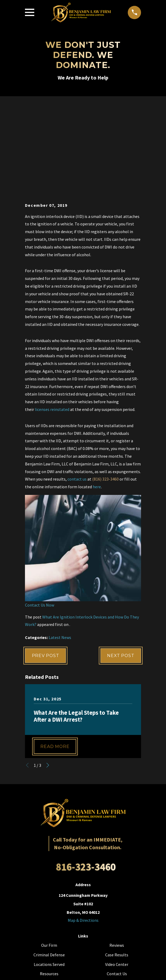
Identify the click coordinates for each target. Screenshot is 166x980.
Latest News (60, 552)
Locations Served (49, 880)
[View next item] (48, 680)
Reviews (117, 860)
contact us (77, 394)
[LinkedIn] (95, 915)
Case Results (117, 870)
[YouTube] (83, 915)
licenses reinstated (52, 324)
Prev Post (46, 571)
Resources (49, 889)
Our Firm (49, 860)
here (97, 402)
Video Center (117, 880)
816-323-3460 (86, 782)
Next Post (120, 571)
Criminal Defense (49, 870)
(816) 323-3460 (105, 394)
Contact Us (117, 889)
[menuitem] (59, 972)
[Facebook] (71, 915)
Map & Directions (83, 835)
